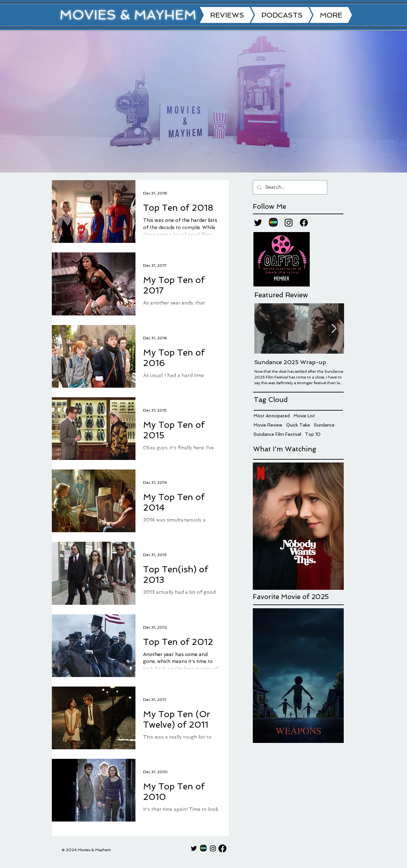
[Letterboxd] (273, 223)
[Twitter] (258, 223)
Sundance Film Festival (277, 434)
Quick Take (298, 425)
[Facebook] (304, 223)
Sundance (324, 425)
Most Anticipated (272, 416)
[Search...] (289, 187)
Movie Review (268, 425)
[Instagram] (289, 223)
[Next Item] (334, 329)
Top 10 (313, 434)
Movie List (304, 416)
